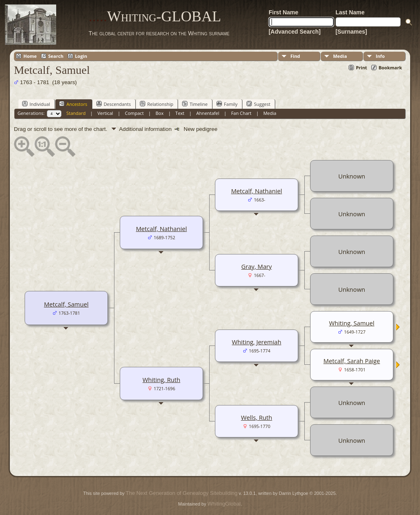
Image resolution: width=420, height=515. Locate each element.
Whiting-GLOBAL (155, 16)
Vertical (105, 113)
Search (56, 56)
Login (81, 56)
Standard (76, 113)
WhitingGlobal (224, 504)
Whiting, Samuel (352, 323)
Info (380, 56)
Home (30, 56)
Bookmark (390, 68)
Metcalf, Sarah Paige (352, 361)
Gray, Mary (256, 266)
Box (159, 113)
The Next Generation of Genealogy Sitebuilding (182, 493)
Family (227, 104)
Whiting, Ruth (162, 380)
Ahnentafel (208, 113)
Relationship (156, 104)
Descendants (114, 104)
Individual (36, 104)
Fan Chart (241, 113)
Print (362, 68)
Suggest (258, 104)
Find (295, 56)
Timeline (195, 104)
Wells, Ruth (257, 417)
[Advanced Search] (295, 32)
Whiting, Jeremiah (256, 342)
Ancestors (73, 104)
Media (340, 56)
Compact (135, 113)
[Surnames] (351, 32)
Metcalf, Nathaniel (161, 229)
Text (180, 113)
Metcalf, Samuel (66, 304)
